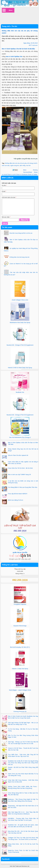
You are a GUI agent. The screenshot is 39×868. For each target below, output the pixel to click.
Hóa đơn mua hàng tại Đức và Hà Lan (21, 233)
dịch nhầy (23, 165)
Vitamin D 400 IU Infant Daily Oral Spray (20, 368)
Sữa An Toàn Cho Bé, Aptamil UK (18, 455)
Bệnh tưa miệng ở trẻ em (16, 500)
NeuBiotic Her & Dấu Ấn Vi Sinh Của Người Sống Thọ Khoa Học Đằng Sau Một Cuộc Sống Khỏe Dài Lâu (23, 763)
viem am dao (6, 165)
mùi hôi (28, 165)
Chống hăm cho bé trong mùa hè (19, 257)
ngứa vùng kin (15, 165)
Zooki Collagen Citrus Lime (20, 300)
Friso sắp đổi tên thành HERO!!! (18, 494)
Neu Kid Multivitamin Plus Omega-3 (20, 437)
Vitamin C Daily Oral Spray (20, 669)
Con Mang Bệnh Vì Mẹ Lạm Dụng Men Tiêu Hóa (23, 487)
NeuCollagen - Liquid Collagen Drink (20, 690)
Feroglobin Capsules (20, 604)
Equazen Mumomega (20, 626)
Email (4, 191)
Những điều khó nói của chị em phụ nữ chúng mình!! (21, 163)
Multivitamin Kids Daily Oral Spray (20, 322)
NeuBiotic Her (20, 392)
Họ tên (4, 185)
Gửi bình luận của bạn (9, 197)
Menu (11, 10)
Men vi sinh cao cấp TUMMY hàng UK (20, 475)
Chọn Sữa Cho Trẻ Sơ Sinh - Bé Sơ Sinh (20, 468)
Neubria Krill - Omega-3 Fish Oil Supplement (20, 345)
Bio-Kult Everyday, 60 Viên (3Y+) (20, 647)
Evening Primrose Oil (20, 711)
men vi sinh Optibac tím (14, 56)
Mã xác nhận (6, 217)
